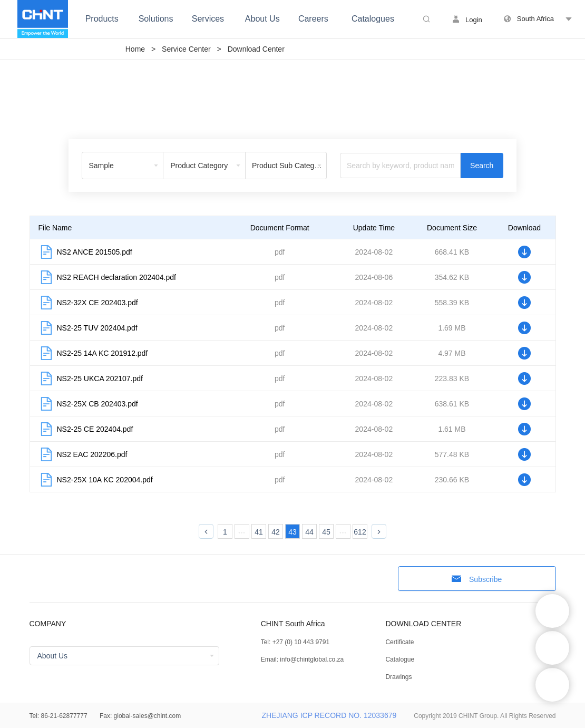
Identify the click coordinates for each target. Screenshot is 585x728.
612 (360, 532)
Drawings (398, 677)
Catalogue (400, 659)
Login (474, 20)
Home (135, 49)
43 (292, 532)
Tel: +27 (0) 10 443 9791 (295, 642)
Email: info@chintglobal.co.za (303, 659)
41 (259, 532)
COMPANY (48, 624)
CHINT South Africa (293, 624)
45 (326, 532)
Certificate (399, 642)
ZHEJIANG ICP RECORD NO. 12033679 (329, 715)
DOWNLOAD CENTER (423, 624)
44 (309, 532)
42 (276, 532)
